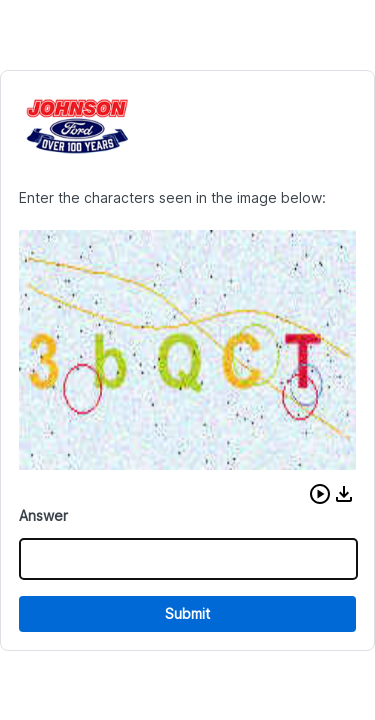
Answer (43, 515)
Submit (187, 613)
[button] (320, 494)
